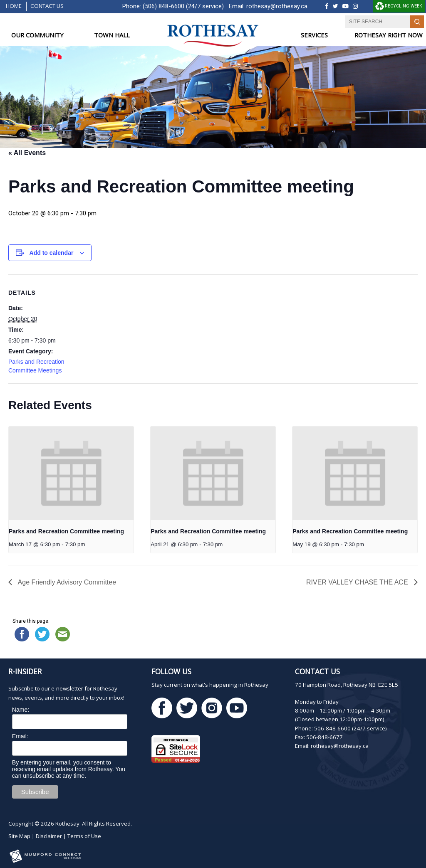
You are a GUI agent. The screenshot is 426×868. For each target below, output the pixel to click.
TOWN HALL (112, 35)
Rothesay (67, 824)
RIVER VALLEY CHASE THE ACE (358, 582)
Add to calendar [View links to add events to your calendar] (52, 253)
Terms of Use (84, 836)
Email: (20, 736)
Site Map (19, 836)
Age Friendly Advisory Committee (66, 582)
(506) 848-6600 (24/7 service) (183, 6)
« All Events (27, 153)
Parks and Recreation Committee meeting (66, 531)
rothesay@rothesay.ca (277, 6)
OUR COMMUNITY (37, 35)
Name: (21, 710)
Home (14, 6)
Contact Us (47, 6)
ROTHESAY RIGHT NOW (389, 35)
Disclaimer (49, 836)
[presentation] (71, 473)
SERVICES (314, 35)
